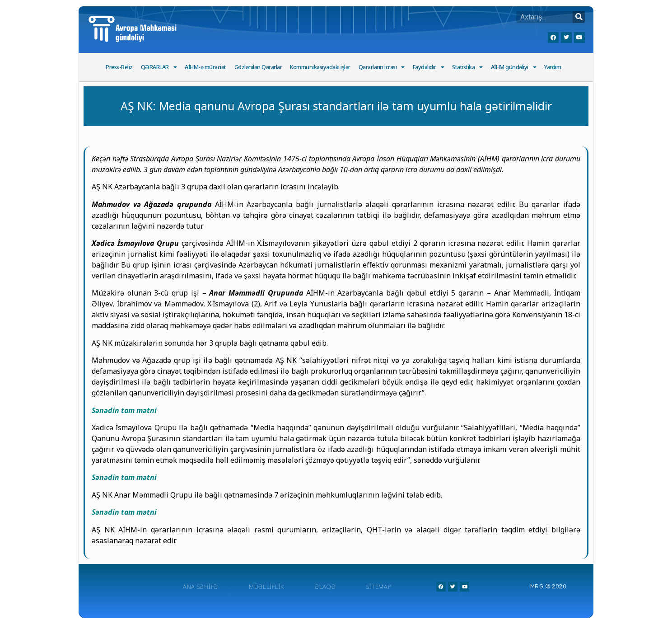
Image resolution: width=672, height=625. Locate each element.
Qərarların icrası (382, 68)
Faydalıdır (429, 68)
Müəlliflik (266, 587)
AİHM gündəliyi (514, 68)
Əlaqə (325, 587)
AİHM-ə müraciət (205, 67)
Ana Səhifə (201, 587)
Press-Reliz (119, 67)
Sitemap (379, 587)
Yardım (553, 67)
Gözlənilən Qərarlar (258, 67)
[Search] (579, 17)
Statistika (467, 68)
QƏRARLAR (159, 68)
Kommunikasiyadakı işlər (320, 67)
